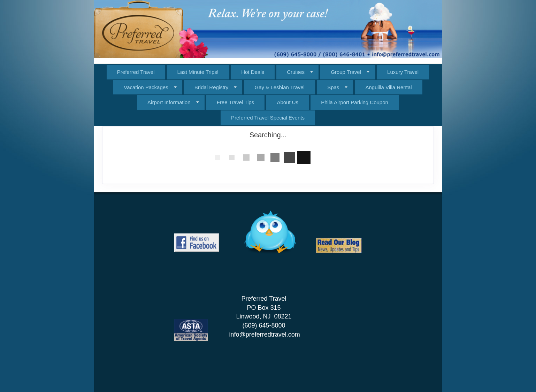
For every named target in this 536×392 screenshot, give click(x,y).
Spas (333, 87)
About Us (288, 102)
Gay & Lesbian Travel (280, 87)
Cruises (296, 72)
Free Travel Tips (236, 102)
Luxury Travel (403, 72)
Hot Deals (253, 72)
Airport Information (169, 102)
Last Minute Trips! (198, 72)
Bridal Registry (212, 87)
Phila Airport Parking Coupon (355, 102)
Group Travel (346, 72)
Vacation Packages (146, 87)
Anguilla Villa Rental (389, 87)
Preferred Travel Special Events (268, 118)
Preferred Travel (136, 72)
